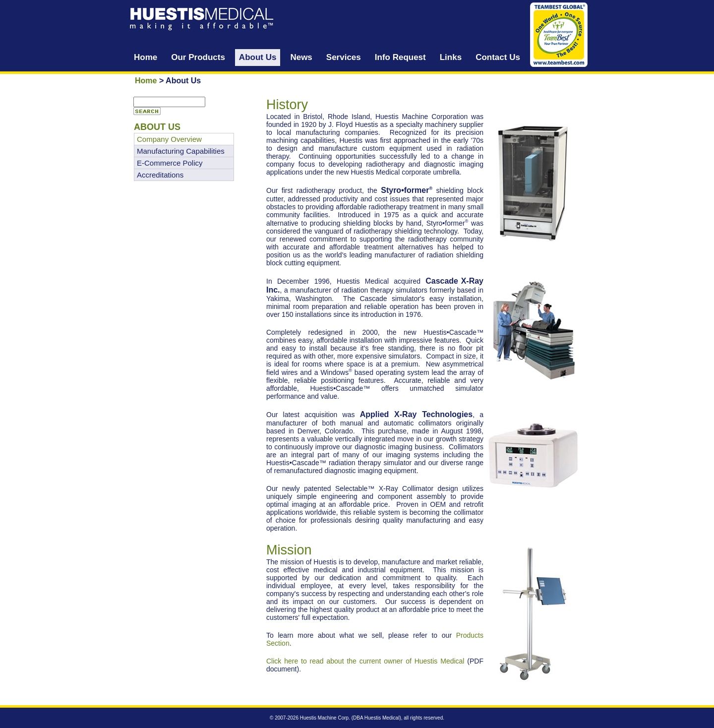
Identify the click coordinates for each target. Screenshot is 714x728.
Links (451, 57)
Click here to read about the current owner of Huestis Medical (365, 661)
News (301, 57)
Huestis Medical (382, 718)
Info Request (400, 57)
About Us (258, 57)
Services (344, 57)
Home (146, 57)
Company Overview (169, 139)
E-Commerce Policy (170, 163)
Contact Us (498, 57)
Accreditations (160, 175)
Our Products (198, 57)
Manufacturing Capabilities (181, 151)
